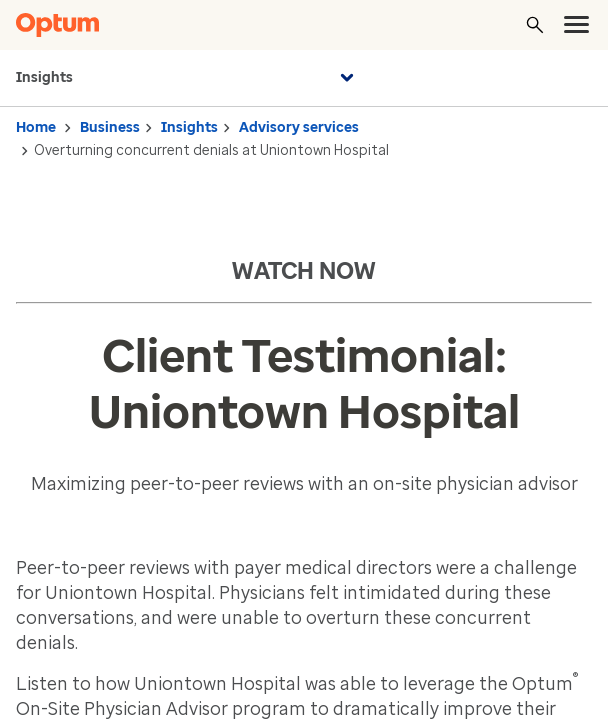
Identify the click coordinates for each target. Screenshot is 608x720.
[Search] (535, 25)
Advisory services (299, 127)
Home (36, 127)
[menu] (577, 25)
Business (110, 127)
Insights (187, 78)
